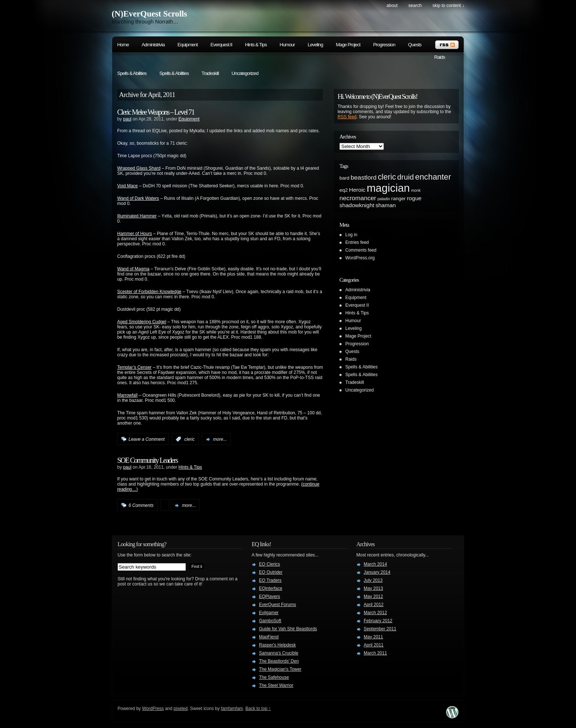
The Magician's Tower (280, 669)
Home (123, 45)
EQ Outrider (271, 572)
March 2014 (375, 564)
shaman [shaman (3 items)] (386, 205)
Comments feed (361, 250)
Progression (384, 45)
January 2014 (377, 572)
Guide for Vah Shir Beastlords (288, 629)
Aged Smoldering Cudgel (142, 322)
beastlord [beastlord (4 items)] (364, 177)
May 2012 (373, 597)
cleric (190, 439)
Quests (415, 45)
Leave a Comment (147, 439)
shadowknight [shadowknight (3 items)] (357, 205)
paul (127, 119)
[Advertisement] (428, 321)
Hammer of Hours (135, 234)
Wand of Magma (133, 269)
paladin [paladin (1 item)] (384, 199)
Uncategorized (245, 73)
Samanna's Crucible (279, 653)
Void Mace (127, 186)
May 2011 (373, 637)
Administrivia (153, 45)
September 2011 (380, 629)
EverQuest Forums (278, 605)
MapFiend (269, 637)
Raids (440, 57)
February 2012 (378, 621)
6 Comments (141, 505)
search (415, 6)
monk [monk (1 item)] (416, 190)
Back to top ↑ (258, 709)
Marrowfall (127, 395)
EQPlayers (269, 597)
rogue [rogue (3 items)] (414, 198)
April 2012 (374, 605)
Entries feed (357, 242)
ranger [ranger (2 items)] (398, 199)
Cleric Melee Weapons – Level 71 (156, 112)
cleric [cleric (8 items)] (387, 177)
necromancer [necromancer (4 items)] (358, 198)
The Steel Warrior (276, 685)
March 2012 (375, 613)
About (392, 6)
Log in (351, 235)
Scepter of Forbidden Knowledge (149, 292)
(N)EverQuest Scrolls (149, 14)
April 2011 (374, 645)
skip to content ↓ (448, 6)
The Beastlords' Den (279, 661)
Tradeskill (210, 73)
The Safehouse (274, 677)
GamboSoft (270, 621)
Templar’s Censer (134, 367)
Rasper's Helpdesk (277, 645)
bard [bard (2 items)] (344, 178)
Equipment (188, 45)
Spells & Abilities (132, 73)
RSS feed (347, 117)
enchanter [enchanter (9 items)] (433, 177)
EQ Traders (270, 580)
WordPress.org (360, 258)
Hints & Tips (256, 45)
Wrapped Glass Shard (139, 168)
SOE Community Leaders (147, 460)
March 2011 (375, 653)
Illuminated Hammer (137, 216)
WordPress (153, 709)
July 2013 (373, 580)
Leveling (315, 45)
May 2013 (373, 588)
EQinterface (271, 588)
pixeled (181, 709)
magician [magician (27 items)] (388, 188)
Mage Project (348, 45)
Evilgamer (269, 613)
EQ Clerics (269, 564)
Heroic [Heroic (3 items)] (357, 190)
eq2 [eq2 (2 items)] (344, 190)
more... (220, 439)
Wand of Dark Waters (138, 198)
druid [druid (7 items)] (405, 177)
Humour (287, 45)
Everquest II (221, 45)
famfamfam (232, 709)
